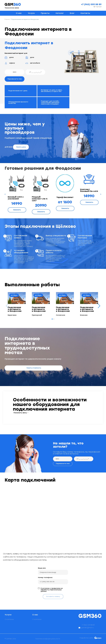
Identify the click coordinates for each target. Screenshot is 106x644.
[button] (99, 306)
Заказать (17, 210)
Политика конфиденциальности (48, 639)
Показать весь (20, 413)
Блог (72, 13)
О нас (19, 13)
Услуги (31, 13)
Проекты (45, 13)
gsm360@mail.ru (87, 628)
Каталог (60, 13)
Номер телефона (45, 578)
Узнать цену (21, 147)
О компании (9, 619)
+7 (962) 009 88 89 (91, 4)
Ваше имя (42, 568)
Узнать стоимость (34, 368)
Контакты (85, 13)
